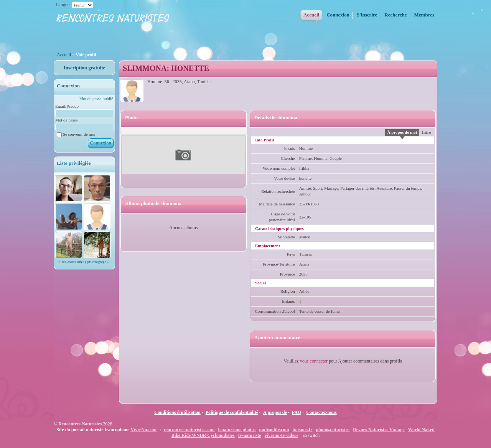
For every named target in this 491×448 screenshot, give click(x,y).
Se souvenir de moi (76, 134)
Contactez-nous (321, 412)
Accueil (64, 55)
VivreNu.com (143, 430)
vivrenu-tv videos (282, 435)
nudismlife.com (274, 430)
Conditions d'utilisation (177, 412)
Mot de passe (66, 120)
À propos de (275, 412)
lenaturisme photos (237, 430)
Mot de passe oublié (96, 98)
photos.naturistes (333, 430)
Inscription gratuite (85, 68)
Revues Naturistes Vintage (379, 430)
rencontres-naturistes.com (189, 430)
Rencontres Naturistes (80, 424)
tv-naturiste (250, 435)
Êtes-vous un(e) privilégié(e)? (84, 262)
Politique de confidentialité (232, 412)
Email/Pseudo (67, 106)
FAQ (297, 412)
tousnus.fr (303, 430)
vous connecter (314, 361)
